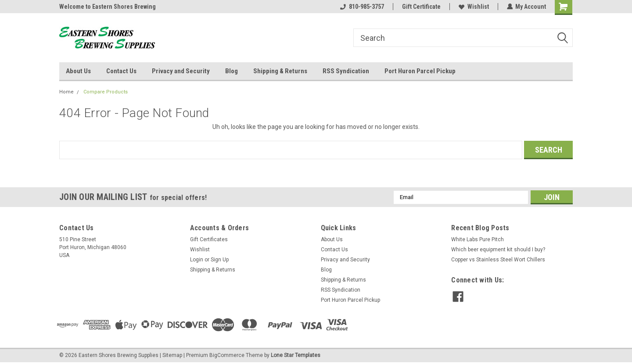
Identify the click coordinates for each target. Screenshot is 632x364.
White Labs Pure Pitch (478, 239)
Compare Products (106, 92)
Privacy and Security (181, 71)
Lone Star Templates (296, 355)
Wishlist (473, 7)
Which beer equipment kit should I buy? (498, 250)
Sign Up (220, 260)
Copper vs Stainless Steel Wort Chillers (498, 260)
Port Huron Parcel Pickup (420, 71)
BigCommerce (227, 355)
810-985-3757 (362, 7)
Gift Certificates (209, 239)
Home (66, 92)
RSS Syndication (346, 71)
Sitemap (172, 355)
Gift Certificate (421, 7)
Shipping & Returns (280, 71)
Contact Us (121, 71)
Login (197, 260)
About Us (78, 71)
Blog (232, 71)
